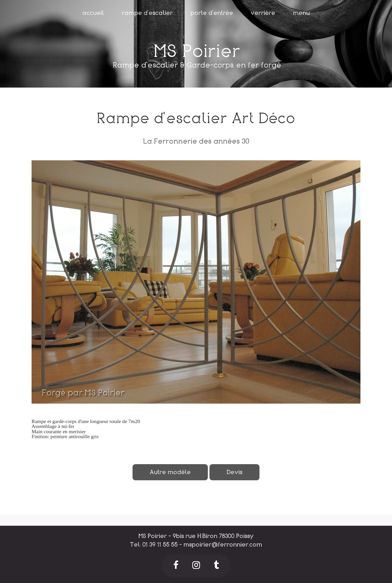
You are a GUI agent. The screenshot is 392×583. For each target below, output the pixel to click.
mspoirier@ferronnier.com (223, 544)
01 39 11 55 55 (160, 544)
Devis (234, 472)
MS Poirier (197, 51)
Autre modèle (170, 472)
